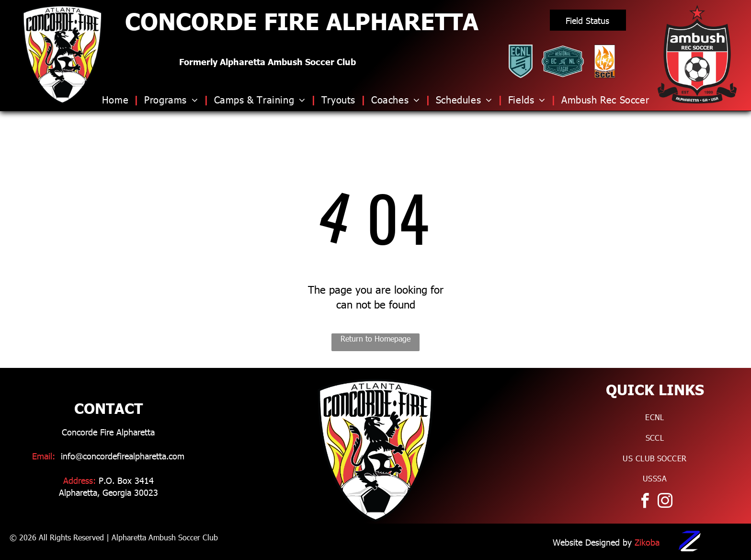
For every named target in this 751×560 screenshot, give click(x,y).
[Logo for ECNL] (521, 61)
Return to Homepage (375, 338)
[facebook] (645, 502)
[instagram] (665, 502)
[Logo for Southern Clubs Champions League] (605, 61)
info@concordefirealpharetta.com (123, 456)
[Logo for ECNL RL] (563, 61)
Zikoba (647, 542)
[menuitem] (118, 99)
